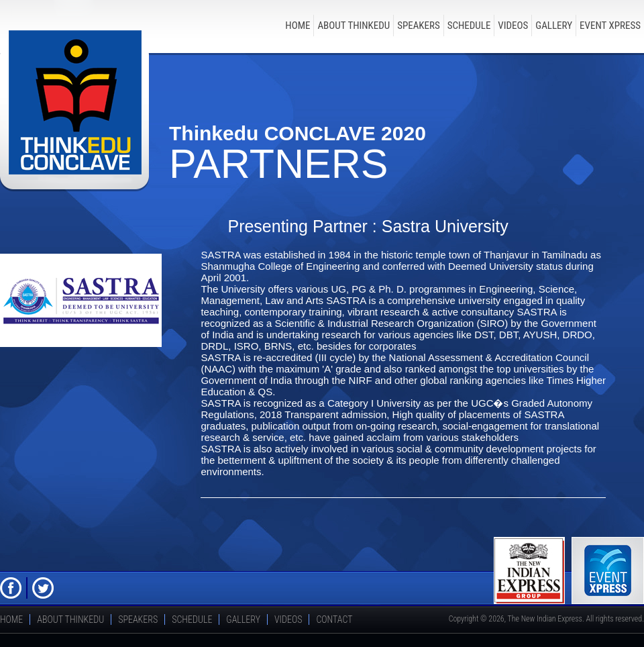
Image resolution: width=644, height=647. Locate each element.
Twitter (43, 588)
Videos (513, 26)
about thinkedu (354, 26)
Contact (334, 619)
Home (298, 26)
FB (11, 588)
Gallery (554, 26)
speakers (419, 26)
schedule (469, 26)
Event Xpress (610, 26)
